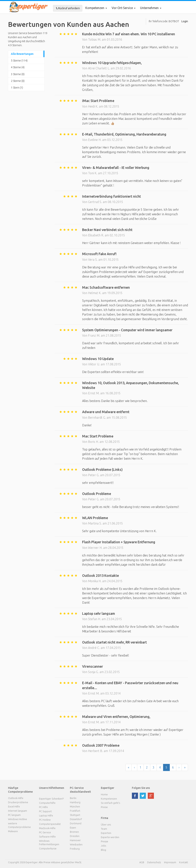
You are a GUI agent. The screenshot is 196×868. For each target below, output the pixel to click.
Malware (13, 831)
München (75, 806)
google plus (151, 796)
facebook (135, 796)
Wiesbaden (76, 844)
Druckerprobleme (18, 802)
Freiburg (75, 849)
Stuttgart (75, 815)
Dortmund (76, 823)
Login (185, 21)
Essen (73, 828)
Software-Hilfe (47, 837)
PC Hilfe (43, 807)
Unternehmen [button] (151, 8)
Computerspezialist (50, 824)
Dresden (75, 836)
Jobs (103, 846)
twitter (143, 796)
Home (104, 794)
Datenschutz (154, 862)
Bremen (74, 832)
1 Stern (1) (17, 88)
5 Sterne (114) (19, 61)
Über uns (106, 824)
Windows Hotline (18, 819)
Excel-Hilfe (14, 806)
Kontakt (184, 862)
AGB (142, 862)
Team (104, 829)
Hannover (75, 840)
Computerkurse (48, 848)
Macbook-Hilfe (47, 828)
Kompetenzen (96, 8)
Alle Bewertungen (22, 54)
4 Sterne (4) (18, 67)
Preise (104, 807)
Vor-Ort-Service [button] (124, 8)
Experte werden (110, 837)
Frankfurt (75, 811)
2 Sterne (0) (18, 81)
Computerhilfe (47, 803)
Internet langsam (18, 811)
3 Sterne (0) (18, 74)
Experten (106, 833)
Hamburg (75, 802)
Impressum (170, 862)
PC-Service (45, 832)
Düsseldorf (76, 819)
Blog (103, 850)
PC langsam (14, 815)
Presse (105, 841)
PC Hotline (45, 820)
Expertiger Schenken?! (51, 799)
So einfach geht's (110, 803)
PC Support (45, 811)
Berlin (73, 798)
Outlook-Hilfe (16, 798)
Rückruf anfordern (68, 8)
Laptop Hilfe (46, 815)
